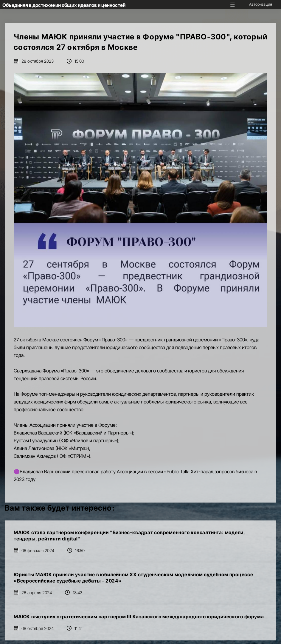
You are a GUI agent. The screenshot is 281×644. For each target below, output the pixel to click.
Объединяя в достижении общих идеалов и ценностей (64, 5)
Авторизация (261, 4)
